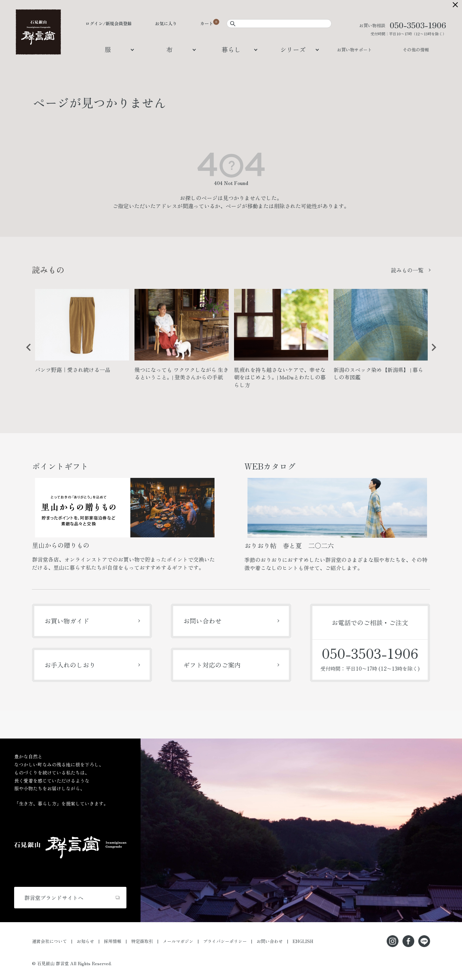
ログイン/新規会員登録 (109, 23)
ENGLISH (303, 941)
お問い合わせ (202, 621)
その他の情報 (416, 50)
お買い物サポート (354, 50)
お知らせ (85, 941)
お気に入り (166, 23)
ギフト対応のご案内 (212, 665)
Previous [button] (26, 352)
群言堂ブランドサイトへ (54, 898)
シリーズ (293, 49)
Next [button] (431, 352)
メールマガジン (178, 941)
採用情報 (113, 941)
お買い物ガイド (67, 621)
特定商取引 (142, 941)
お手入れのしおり (70, 665)
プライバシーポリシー (225, 941)
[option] (82, 334)
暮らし (231, 49)
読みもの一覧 (407, 270)
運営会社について (49, 941)
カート (207, 23)
